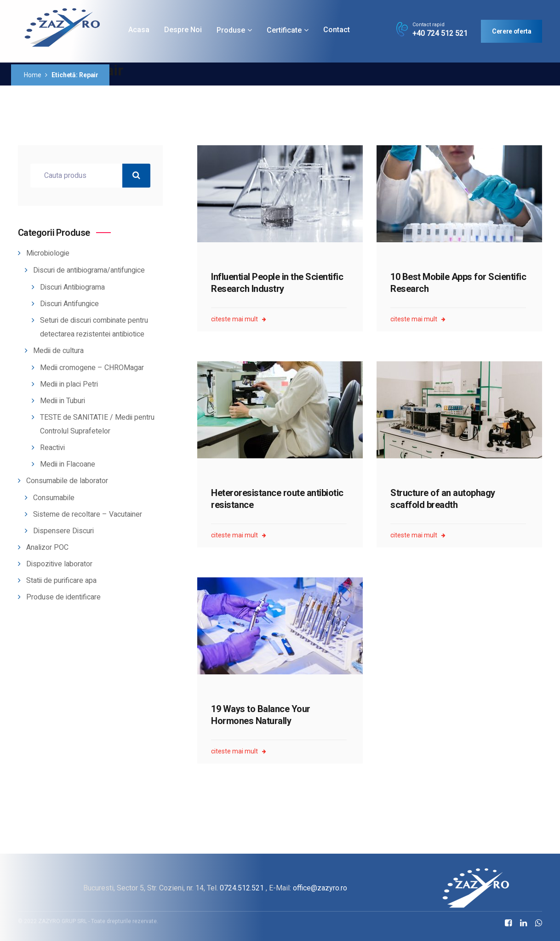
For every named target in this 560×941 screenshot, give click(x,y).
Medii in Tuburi (63, 401)
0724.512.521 (242, 888)
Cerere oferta (511, 31)
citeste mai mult (239, 319)
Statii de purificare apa (61, 581)
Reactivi (52, 448)
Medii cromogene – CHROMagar (92, 368)
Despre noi (183, 30)
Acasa (139, 30)
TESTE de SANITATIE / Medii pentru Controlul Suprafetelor (97, 424)
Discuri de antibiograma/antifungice (89, 270)
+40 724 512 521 (440, 34)
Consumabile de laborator (67, 481)
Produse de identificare (63, 597)
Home (32, 75)
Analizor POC (47, 547)
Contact (337, 30)
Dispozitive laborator (59, 564)
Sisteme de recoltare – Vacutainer (88, 514)
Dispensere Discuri (63, 531)
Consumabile (54, 498)
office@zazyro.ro (320, 888)
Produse (231, 30)
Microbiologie (48, 253)
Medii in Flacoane (68, 464)
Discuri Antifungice (69, 304)
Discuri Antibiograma (72, 287)
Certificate (284, 30)
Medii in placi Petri (69, 384)
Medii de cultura (58, 351)
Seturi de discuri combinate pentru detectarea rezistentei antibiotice (94, 327)
